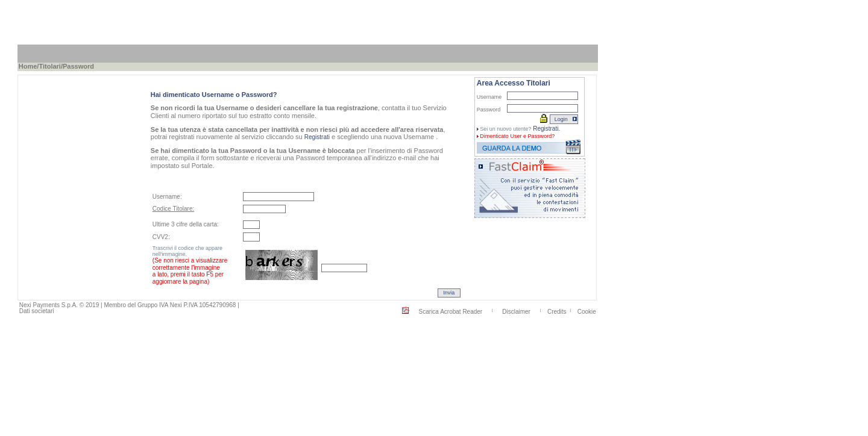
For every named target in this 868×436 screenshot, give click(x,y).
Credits (557, 311)
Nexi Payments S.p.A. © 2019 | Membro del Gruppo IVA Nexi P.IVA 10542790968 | (129, 305)
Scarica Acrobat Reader (451, 311)
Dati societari (37, 311)
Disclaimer (516, 311)
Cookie (587, 311)
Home (28, 66)
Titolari (49, 66)
